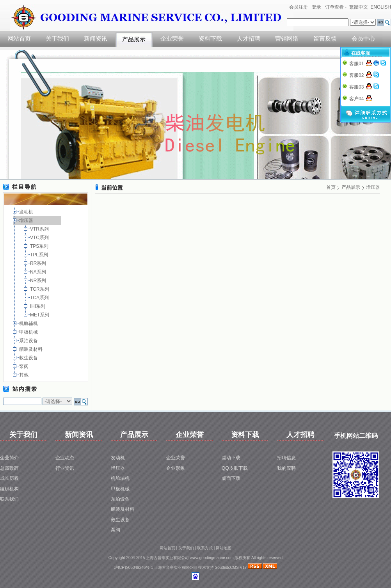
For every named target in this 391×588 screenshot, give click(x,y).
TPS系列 (40, 246)
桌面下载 (231, 478)
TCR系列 (40, 289)
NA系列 (39, 272)
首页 (331, 187)
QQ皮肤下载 (235, 468)
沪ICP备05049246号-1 (133, 568)
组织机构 (9, 489)
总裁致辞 (9, 468)
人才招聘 (249, 39)
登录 (316, 7)
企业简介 (9, 458)
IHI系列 (38, 306)
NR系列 (39, 281)
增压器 (27, 220)
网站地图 (224, 548)
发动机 (27, 212)
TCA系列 (40, 298)
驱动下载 (231, 458)
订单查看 (334, 7)
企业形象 (176, 468)
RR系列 (39, 263)
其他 (24, 375)
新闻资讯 (96, 39)
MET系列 (40, 315)
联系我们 (9, 499)
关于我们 (57, 39)
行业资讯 (65, 468)
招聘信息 (286, 458)
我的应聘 (286, 468)
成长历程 (9, 478)
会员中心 (363, 39)
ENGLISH (381, 7)
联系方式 (205, 548)
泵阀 (24, 366)
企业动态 (65, 458)
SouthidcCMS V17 (231, 568)
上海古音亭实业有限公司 (176, 568)
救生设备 (29, 358)
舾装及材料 (31, 349)
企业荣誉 (172, 39)
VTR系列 (40, 229)
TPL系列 (40, 255)
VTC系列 (40, 238)
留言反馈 (325, 39)
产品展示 (134, 39)
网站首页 (19, 39)
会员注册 (299, 7)
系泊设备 (29, 341)
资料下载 (210, 39)
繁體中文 (359, 7)
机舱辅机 (29, 323)
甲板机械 (29, 332)
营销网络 (287, 39)
